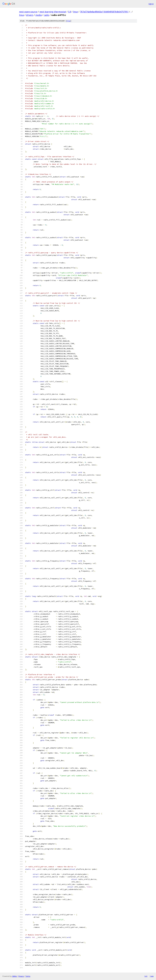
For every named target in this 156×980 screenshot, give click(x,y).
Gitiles (14, 976)
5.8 (70, 12)
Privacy (21, 976)
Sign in (151, 4)
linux (75, 12)
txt (146, 976)
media (39, 15)
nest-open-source (28, 12)
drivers (30, 15)
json (152, 976)
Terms (28, 976)
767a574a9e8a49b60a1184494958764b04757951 (104, 12)
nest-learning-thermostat (53, 12)
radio (46, 15)
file (68, 21)
